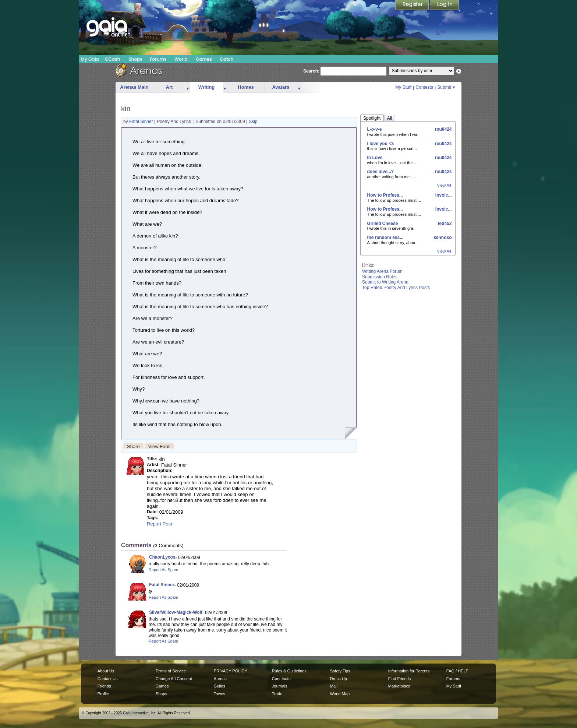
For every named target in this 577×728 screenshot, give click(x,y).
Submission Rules (380, 277)
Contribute (281, 679)
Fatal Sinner (142, 122)
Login (445, 6)
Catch (227, 59)
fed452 (444, 224)
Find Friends (399, 679)
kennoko (442, 238)
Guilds (220, 686)
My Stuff (403, 87)
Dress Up (339, 679)
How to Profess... (385, 195)
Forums (158, 59)
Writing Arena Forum (382, 271)
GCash (113, 59)
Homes (246, 87)
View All (444, 185)
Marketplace (399, 686)
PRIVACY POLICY (231, 671)
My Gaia (90, 59)
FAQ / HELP (457, 671)
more (188, 87)
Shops (135, 59)
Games (204, 59)
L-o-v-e (375, 129)
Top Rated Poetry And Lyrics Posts (396, 288)
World (181, 59)
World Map (340, 694)
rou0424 (443, 129)
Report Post (160, 524)
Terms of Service (171, 671)
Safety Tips (340, 671)
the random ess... (385, 238)
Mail (334, 686)
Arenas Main (134, 87)
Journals (280, 686)
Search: (311, 71)
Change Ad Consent (174, 679)
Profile (103, 694)
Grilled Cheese (383, 224)
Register (413, 6)
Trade (277, 694)
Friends (104, 686)
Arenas (220, 679)
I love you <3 (380, 144)
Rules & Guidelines (289, 671)
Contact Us (108, 679)
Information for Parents (409, 671)
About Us (106, 671)
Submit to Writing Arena (385, 282)
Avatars (281, 87)
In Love (375, 158)
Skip (253, 122)
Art (169, 87)
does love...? (381, 172)
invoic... (443, 195)
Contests (424, 87)
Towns (220, 694)
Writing (207, 87)
